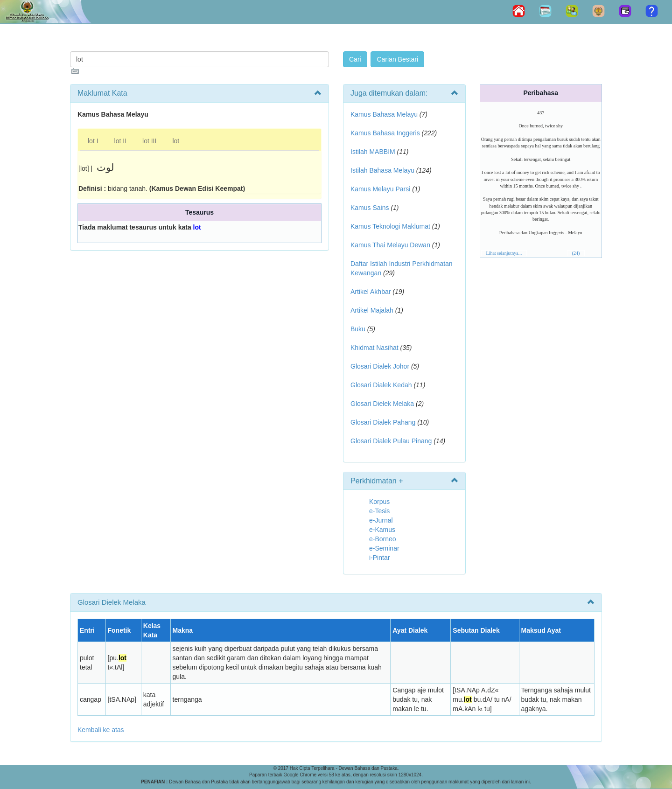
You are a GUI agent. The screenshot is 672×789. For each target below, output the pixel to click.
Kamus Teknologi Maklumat (390, 226)
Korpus (379, 502)
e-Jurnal (381, 520)
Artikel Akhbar (371, 292)
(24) (576, 253)
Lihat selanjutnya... (504, 253)
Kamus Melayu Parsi (380, 189)
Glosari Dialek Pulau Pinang (391, 441)
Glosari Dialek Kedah (381, 385)
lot (176, 141)
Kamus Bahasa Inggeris (385, 133)
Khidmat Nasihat (374, 348)
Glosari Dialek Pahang (383, 422)
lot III (149, 141)
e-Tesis (379, 511)
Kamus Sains (370, 208)
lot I (93, 141)
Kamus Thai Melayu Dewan (390, 245)
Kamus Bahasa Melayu (385, 114)
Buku (358, 329)
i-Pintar (379, 558)
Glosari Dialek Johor (380, 366)
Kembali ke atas (101, 730)
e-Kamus (382, 530)
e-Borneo (383, 539)
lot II (120, 141)
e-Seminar (384, 548)
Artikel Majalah (372, 310)
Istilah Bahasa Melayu (382, 170)
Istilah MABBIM (373, 152)
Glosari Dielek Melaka (382, 404)
